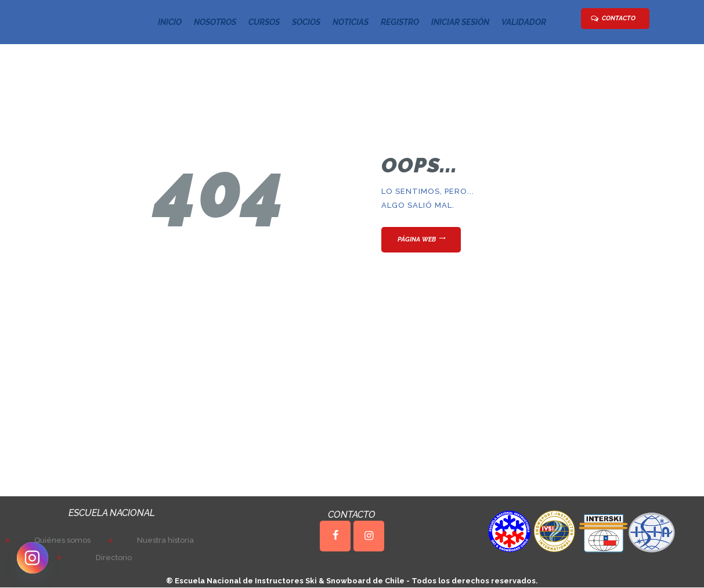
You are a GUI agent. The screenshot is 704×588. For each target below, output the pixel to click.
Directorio (114, 558)
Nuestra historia (165, 540)
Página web (417, 239)
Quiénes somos (62, 540)
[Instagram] (33, 558)
